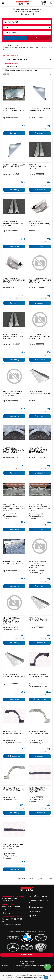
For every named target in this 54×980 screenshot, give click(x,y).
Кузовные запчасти (10, 46)
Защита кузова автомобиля (28, 60)
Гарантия (32, 916)
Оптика (28, 74)
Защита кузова (35, 912)
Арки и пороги (10, 67)
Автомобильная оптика (38, 896)
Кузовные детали (28, 63)
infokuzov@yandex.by (14, 925)
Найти (15, 38)
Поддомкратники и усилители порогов (20, 70)
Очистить (39, 38)
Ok (46, 977)
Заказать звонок (27, 955)
